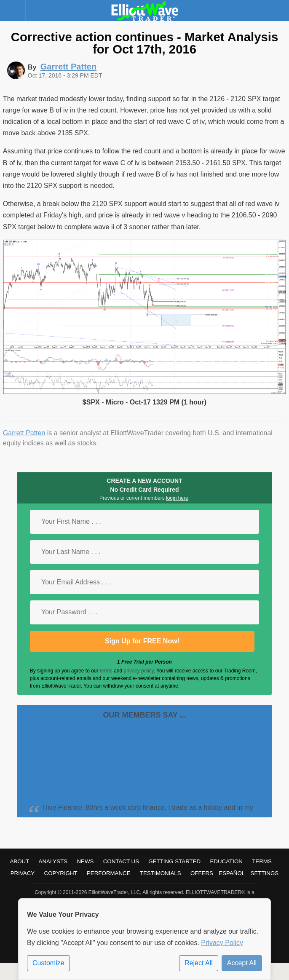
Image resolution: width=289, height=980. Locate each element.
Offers (202, 873)
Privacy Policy (222, 943)
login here (177, 498)
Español (232, 873)
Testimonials (161, 873)
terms (106, 671)
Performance (109, 873)
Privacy (23, 873)
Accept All (242, 963)
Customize (48, 963)
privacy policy (139, 671)
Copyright (61, 873)
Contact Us (121, 861)
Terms (262, 861)
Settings (265, 873)
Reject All (199, 963)
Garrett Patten (24, 433)
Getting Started (174, 861)
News (85, 861)
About (19, 861)
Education (226, 861)
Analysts (53, 861)
